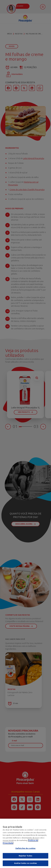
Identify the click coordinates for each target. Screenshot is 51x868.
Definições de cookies (26, 849)
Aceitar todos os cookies (26, 864)
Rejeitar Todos (26, 856)
